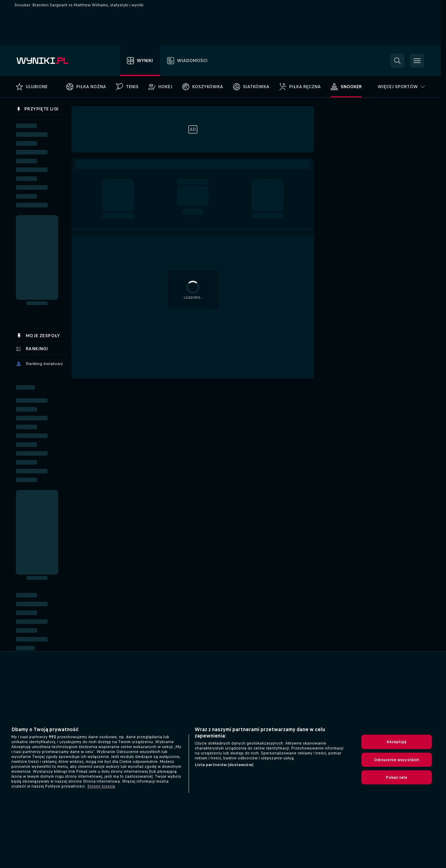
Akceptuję (396, 742)
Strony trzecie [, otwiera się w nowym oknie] (101, 786)
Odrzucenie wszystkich (397, 760)
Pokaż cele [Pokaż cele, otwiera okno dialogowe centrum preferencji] (396, 777)
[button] (397, 61)
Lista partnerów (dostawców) (224, 765)
